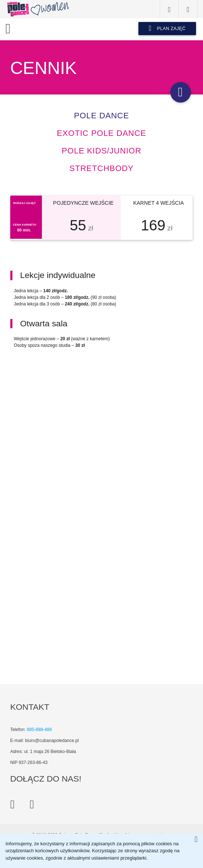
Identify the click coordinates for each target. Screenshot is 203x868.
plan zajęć (167, 28)
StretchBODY (101, 168)
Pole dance (102, 116)
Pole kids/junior (101, 151)
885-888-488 (39, 730)
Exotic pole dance (101, 133)
